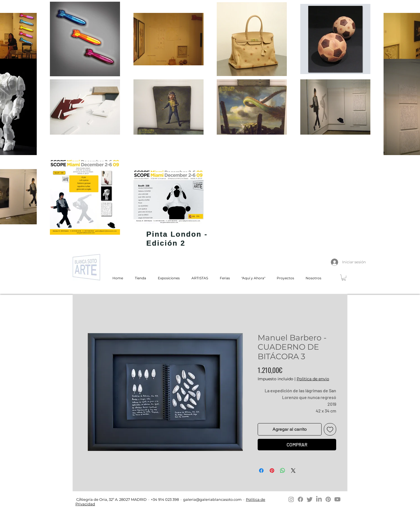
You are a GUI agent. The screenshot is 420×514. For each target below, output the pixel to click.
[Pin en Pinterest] (272, 471)
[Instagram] (291, 499)
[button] (344, 278)
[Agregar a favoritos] (330, 429)
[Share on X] (293, 471)
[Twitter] (310, 499)
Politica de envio (313, 379)
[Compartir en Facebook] (261, 471)
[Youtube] (337, 499)
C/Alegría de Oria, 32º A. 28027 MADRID (111, 499)
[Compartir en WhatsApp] (283, 471)
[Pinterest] (328, 499)
